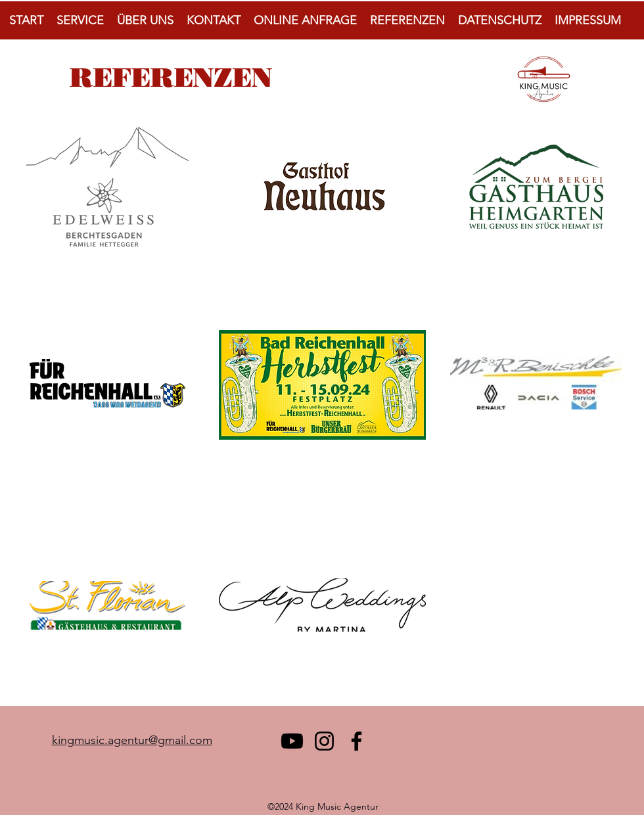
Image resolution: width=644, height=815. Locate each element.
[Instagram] (324, 741)
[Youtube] (292, 741)
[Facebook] (356, 741)
